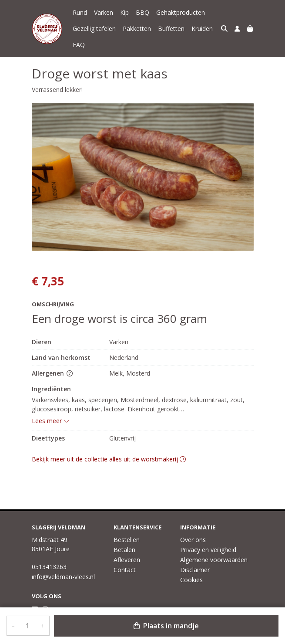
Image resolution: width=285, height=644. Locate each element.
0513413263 (49, 567)
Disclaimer (195, 570)
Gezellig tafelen (94, 29)
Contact (125, 570)
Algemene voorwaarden (214, 560)
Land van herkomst (61, 358)
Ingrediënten (51, 389)
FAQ (79, 45)
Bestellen (127, 540)
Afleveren (127, 560)
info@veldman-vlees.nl (63, 577)
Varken (104, 12)
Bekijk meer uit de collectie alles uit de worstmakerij (109, 459)
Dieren (42, 342)
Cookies (191, 580)
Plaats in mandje (166, 626)
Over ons (193, 540)
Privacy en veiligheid (208, 550)
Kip (124, 12)
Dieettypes (48, 438)
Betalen (124, 550)
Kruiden (202, 29)
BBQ (142, 12)
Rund (80, 12)
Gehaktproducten (181, 12)
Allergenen (52, 373)
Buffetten (171, 29)
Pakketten (137, 29)
